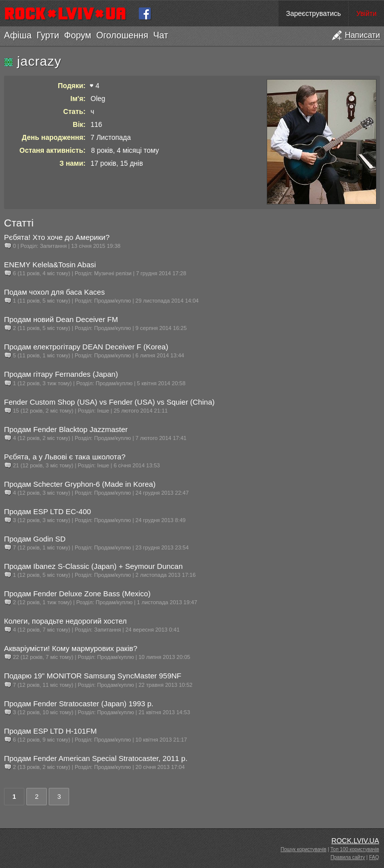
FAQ (374, 857)
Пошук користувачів (303, 849)
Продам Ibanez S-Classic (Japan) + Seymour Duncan (93, 566)
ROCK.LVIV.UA (355, 841)
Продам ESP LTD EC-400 (48, 511)
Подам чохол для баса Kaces (54, 292)
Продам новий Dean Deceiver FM (61, 319)
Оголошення (122, 35)
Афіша (18, 35)
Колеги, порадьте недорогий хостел (65, 621)
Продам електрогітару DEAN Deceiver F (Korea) (86, 347)
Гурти (48, 35)
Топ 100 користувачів (355, 849)
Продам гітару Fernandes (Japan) (61, 374)
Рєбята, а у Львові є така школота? (65, 457)
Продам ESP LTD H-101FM (50, 731)
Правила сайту (348, 857)
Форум (78, 35)
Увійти (366, 13)
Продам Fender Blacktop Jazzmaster (66, 429)
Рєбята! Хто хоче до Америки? (57, 237)
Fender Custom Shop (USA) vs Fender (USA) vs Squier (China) (109, 402)
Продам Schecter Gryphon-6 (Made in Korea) (80, 484)
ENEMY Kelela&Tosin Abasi (50, 265)
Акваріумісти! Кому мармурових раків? (71, 648)
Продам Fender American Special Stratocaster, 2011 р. (96, 758)
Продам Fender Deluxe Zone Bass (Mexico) (77, 594)
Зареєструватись (313, 13)
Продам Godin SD (35, 539)
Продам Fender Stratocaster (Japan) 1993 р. (79, 704)
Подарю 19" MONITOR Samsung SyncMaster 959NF (93, 676)
